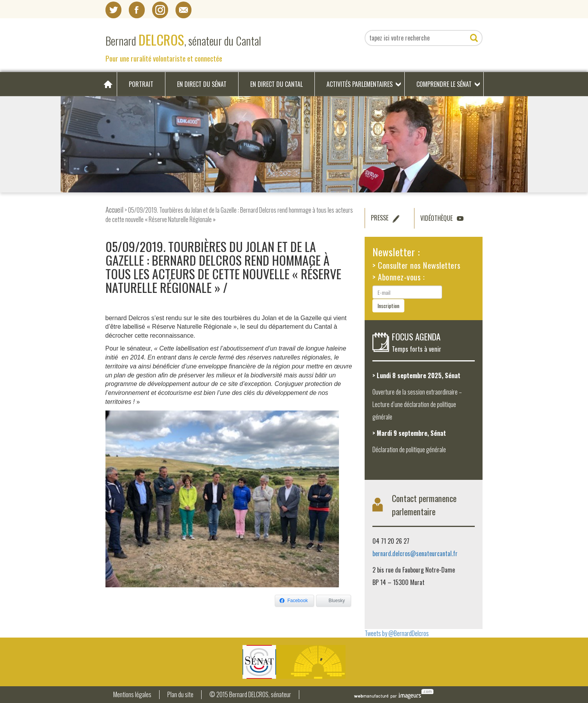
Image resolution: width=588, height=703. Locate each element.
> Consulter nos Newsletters (417, 265)
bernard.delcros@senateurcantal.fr (415, 553)
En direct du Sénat (202, 84)
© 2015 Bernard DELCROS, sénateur (250, 695)
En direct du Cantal (276, 84)
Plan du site (180, 695)
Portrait (141, 84)
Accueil (114, 209)
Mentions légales (132, 695)
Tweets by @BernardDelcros (397, 633)
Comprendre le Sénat (444, 84)
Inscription (388, 306)
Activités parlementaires (360, 84)
